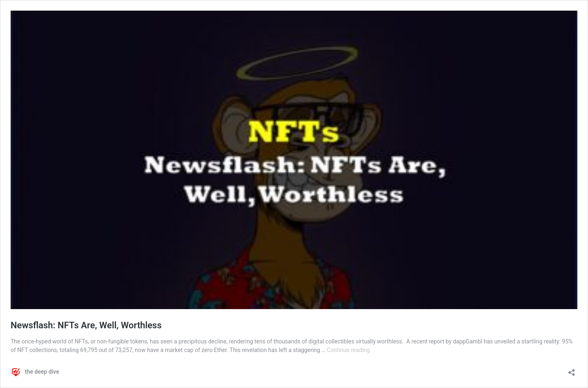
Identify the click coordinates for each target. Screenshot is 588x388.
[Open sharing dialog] (572, 370)
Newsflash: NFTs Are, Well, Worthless (86, 325)
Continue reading (348, 350)
